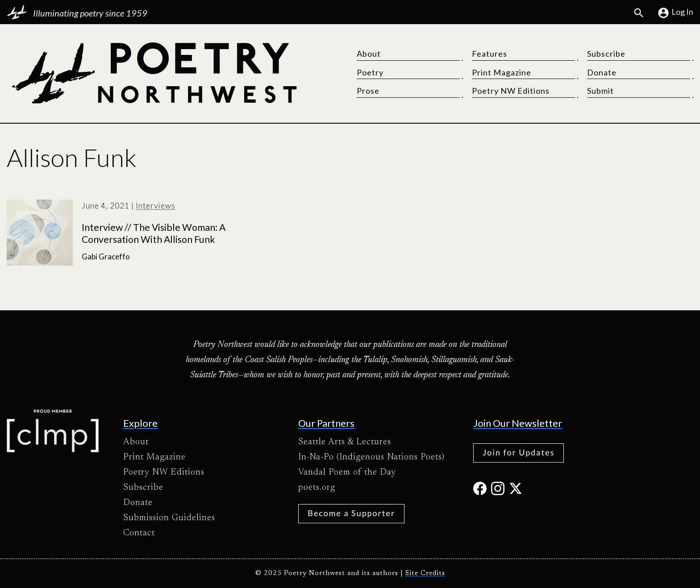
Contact (139, 533)
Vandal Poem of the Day (347, 472)
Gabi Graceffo (106, 256)
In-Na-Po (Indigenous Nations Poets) (371, 457)
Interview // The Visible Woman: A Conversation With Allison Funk (154, 234)
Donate (602, 72)
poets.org (317, 488)
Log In (675, 13)
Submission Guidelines (169, 518)
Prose (368, 91)
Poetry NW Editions (511, 91)
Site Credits (425, 573)
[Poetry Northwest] (154, 73)
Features (490, 54)
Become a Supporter (351, 513)
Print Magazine (502, 72)
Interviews (156, 206)
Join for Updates (519, 452)
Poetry (370, 72)
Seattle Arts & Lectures (345, 442)
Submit (600, 91)
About (369, 54)
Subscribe (606, 54)
